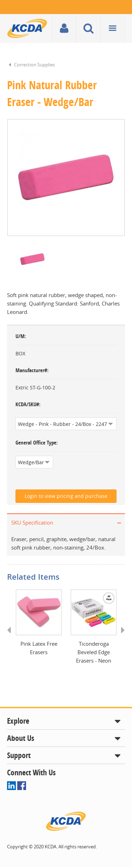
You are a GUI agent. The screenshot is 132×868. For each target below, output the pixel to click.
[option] (66, 178)
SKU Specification (32, 523)
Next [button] (121, 638)
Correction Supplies (34, 65)
